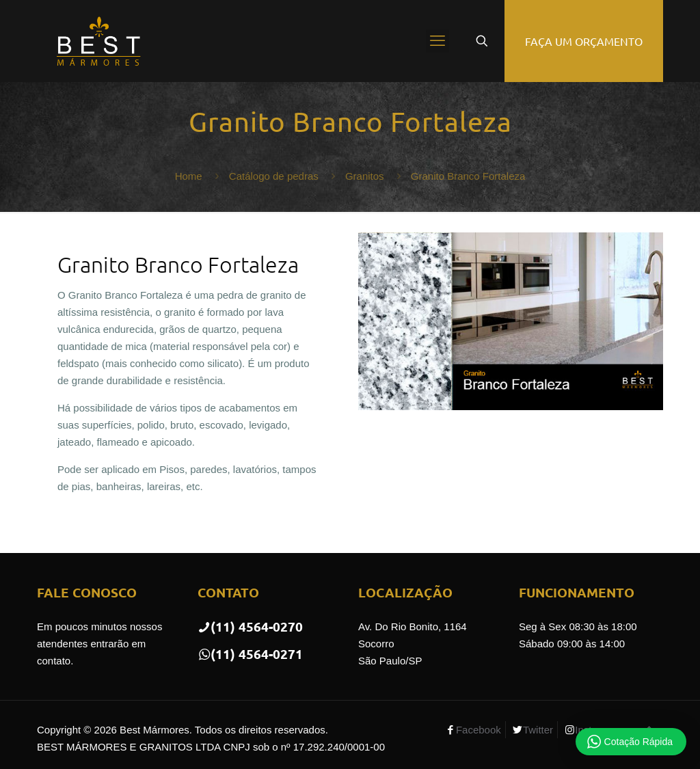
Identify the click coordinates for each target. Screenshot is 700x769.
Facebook (479, 730)
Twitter (538, 730)
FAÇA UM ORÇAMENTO (584, 41)
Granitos (365, 176)
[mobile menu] (437, 41)
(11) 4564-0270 (250, 626)
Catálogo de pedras (274, 176)
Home (189, 176)
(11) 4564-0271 (250, 654)
